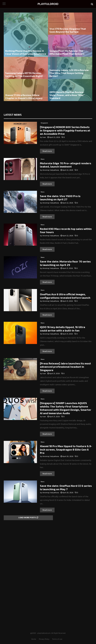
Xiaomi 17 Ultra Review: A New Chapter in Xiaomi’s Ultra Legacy (24, 97)
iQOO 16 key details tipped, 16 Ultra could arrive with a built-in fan (63, 329)
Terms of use (57, 639)
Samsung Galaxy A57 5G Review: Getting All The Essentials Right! (24, 74)
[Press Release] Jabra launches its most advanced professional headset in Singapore (65, 367)
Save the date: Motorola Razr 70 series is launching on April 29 (65, 263)
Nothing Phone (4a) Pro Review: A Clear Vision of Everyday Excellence (26, 52)
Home (34, 639)
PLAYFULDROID (48, 4)
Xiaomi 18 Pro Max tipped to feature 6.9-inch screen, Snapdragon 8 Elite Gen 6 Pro (66, 449)
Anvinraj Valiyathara (51, 170)
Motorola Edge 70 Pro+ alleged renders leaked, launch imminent (66, 165)
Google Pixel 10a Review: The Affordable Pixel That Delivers (67, 52)
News (43, 159)
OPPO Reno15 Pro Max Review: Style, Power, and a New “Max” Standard (67, 95)
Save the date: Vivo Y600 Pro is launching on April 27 (60, 198)
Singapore (44, 123)
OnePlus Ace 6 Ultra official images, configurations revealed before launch (65, 296)
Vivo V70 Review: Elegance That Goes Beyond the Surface (68, 30)
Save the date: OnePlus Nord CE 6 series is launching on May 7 (66, 487)
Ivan (44, 137)
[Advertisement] (48, 568)
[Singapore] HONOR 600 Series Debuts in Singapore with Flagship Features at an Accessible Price (65, 130)
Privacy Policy (44, 639)
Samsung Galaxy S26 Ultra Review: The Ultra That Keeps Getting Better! (69, 73)
